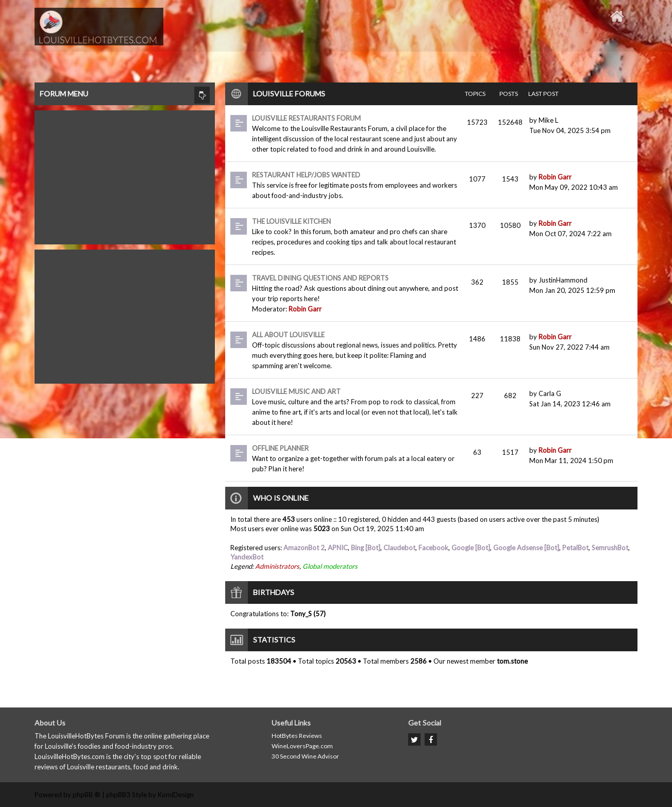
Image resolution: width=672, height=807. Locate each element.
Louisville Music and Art (296, 391)
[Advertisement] (125, 175)
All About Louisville (288, 335)
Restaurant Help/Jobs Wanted (306, 175)
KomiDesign (176, 795)
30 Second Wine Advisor (305, 756)
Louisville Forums (289, 94)
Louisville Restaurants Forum (306, 118)
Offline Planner (280, 448)
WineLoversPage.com (302, 746)
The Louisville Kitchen (291, 221)
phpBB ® (87, 795)
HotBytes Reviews (297, 736)
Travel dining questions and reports (320, 278)
